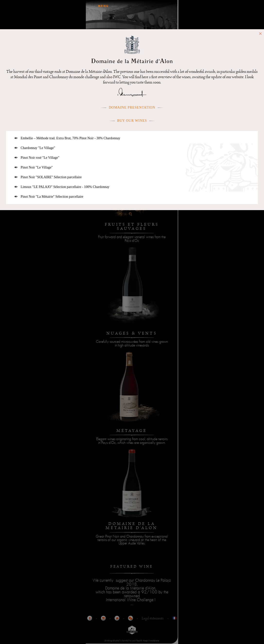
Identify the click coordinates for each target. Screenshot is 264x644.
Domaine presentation (132, 107)
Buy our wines (132, 121)
